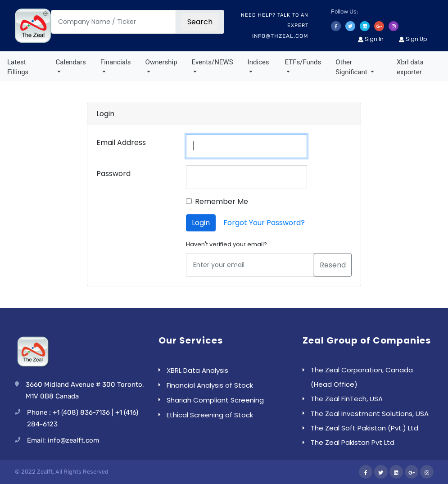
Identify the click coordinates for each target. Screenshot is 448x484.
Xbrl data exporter (410, 67)
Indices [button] (258, 62)
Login (201, 223)
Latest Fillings (18, 67)
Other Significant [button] (352, 67)
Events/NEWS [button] (213, 62)
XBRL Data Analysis (197, 370)
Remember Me (222, 201)
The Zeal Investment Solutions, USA (370, 414)
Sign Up (413, 39)
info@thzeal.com (280, 36)
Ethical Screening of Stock (210, 415)
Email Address (121, 142)
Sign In (371, 39)
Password (113, 174)
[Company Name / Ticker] (113, 22)
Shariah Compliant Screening (215, 400)
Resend (333, 265)
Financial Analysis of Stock (210, 385)
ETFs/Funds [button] (303, 62)
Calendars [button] (71, 62)
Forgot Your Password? (264, 223)
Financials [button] (116, 62)
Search (200, 22)
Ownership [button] (161, 62)
